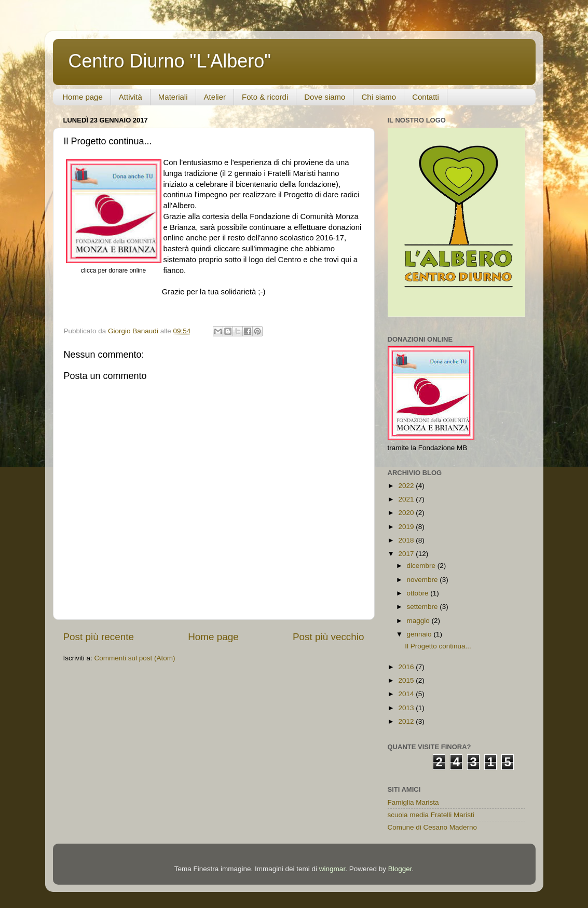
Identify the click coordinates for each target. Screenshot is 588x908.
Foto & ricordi (265, 97)
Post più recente (99, 637)
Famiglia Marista (413, 802)
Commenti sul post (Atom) (135, 658)
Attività (131, 97)
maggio (419, 621)
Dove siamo (325, 97)
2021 (407, 499)
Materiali (173, 97)
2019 (407, 527)
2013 (407, 708)
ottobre (419, 593)
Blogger (400, 869)
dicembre (422, 566)
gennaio (420, 634)
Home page (83, 97)
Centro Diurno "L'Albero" (170, 61)
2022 (407, 486)
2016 (407, 667)
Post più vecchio (329, 637)
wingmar (332, 869)
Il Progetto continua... (438, 646)
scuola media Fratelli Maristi (431, 815)
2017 (407, 554)
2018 (407, 540)
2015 (407, 680)
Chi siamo (379, 97)
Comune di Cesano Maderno (433, 827)
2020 (407, 513)
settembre (423, 607)
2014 (407, 694)
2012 (407, 721)
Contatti (426, 97)
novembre (423, 580)
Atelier (215, 97)
